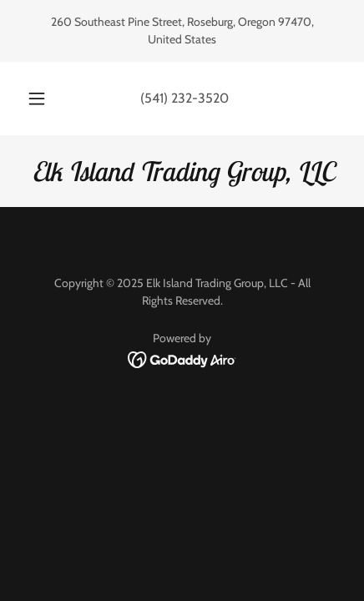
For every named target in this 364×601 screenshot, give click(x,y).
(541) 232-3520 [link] (185, 98)
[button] (37, 98)
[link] (182, 171)
